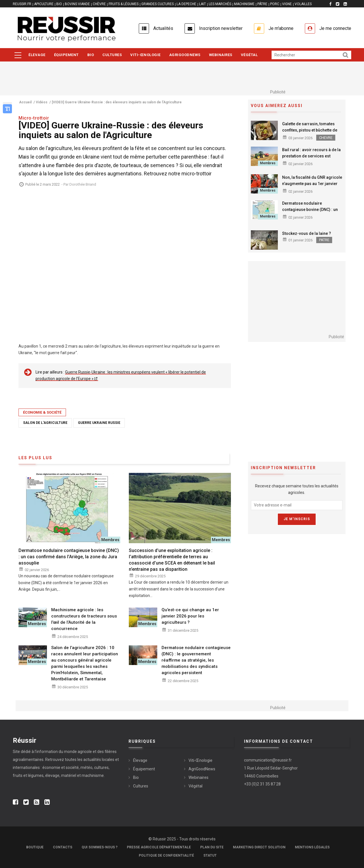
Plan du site (212, 847)
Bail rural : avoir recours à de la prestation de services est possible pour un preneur (311, 156)
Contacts (63, 847)
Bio (91, 55)
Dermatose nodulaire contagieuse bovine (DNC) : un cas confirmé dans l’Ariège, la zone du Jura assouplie (310, 213)
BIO (59, 4)
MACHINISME (244, 4)
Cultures (112, 55)
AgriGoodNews (185, 55)
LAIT (202, 4)
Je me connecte (335, 28)
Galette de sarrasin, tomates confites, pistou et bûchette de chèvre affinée (310, 130)
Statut (210, 855)
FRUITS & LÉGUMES (124, 4)
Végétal (249, 55)
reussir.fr (22, 4)
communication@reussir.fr (268, 760)
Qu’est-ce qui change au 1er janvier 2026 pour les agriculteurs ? (190, 616)
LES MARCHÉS (220, 4)
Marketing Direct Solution (259, 847)
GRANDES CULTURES (158, 4)
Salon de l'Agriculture (45, 423)
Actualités (163, 28)
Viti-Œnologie (145, 55)
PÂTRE (262, 4)
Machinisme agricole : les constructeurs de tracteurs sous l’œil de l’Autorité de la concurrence (84, 619)
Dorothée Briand (83, 184)
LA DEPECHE (186, 4)
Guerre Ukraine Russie (99, 423)
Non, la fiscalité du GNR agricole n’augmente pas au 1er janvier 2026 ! (312, 184)
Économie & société (42, 412)
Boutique (35, 847)
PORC (275, 4)
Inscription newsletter (221, 28)
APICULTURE (44, 4)
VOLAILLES (303, 4)
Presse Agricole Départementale (159, 847)
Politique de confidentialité (166, 855)
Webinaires (221, 55)
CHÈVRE (99, 4)
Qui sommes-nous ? (100, 847)
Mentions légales (312, 847)
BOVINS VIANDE (77, 4)
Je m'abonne (281, 28)
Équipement (66, 55)
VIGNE (287, 4)
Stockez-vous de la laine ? (307, 233)
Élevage (37, 55)
